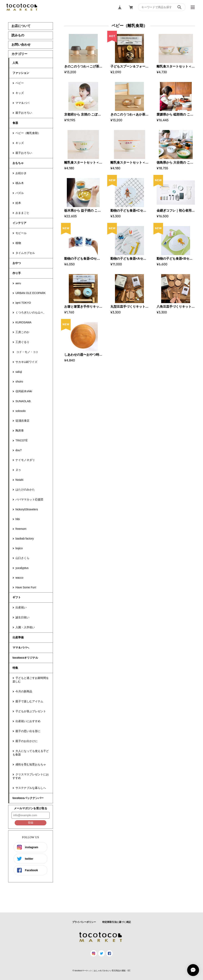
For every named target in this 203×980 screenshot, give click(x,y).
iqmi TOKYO (23, 303)
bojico (19, 548)
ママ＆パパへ (21, 648)
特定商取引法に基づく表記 (117, 922)
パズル (20, 193)
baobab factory (25, 539)
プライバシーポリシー (84, 922)
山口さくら (22, 558)
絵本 (18, 203)
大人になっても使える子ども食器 (31, 753)
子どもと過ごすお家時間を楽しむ (31, 680)
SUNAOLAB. (23, 401)
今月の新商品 (24, 691)
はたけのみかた (25, 490)
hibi (18, 519)
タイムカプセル (25, 253)
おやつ (17, 263)
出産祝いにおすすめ (28, 721)
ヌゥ (18, 470)
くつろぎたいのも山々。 (31, 312)
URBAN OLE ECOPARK (31, 293)
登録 (31, 823)
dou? (19, 450)
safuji (19, 372)
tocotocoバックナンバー (28, 798)
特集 (15, 668)
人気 (15, 63)
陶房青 (20, 431)
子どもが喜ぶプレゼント (31, 711)
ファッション (21, 73)
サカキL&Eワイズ (26, 362)
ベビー (20, 83)
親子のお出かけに (27, 741)
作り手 (17, 273)
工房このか (22, 332)
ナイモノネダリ (25, 460)
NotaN (19, 480)
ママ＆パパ (22, 103)
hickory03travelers (27, 509)
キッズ (20, 93)
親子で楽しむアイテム (29, 701)
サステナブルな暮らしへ (31, 788)
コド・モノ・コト (27, 352)
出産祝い (21, 607)
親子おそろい (24, 113)
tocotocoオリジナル (25, 658)
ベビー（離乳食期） (28, 133)
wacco (19, 578)
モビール (21, 233)
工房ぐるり (22, 342)
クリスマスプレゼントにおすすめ (31, 776)
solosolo (21, 411)
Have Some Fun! (26, 587)
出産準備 (18, 637)
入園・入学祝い (25, 627)
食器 (15, 123)
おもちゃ (18, 163)
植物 (18, 243)
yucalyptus (22, 568)
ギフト (17, 597)
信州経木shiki (24, 391)
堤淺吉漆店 (22, 421)
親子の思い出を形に (28, 731)
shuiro (19, 382)
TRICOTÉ (22, 440)
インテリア (19, 223)
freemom (21, 529)
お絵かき (21, 173)
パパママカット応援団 (29, 499)
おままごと (22, 213)
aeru (18, 283)
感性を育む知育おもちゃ (31, 764)
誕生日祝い (22, 617)
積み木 (20, 183)
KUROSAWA (23, 322)
